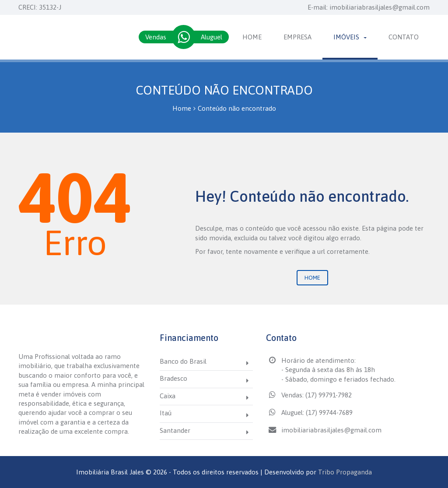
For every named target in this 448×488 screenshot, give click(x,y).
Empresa (297, 37)
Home (252, 37)
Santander (175, 430)
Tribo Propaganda (345, 472)
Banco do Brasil (183, 361)
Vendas (156, 37)
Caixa (168, 396)
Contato (404, 37)
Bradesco (173, 378)
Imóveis (350, 37)
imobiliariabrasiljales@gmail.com (380, 7)
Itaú (166, 413)
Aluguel (212, 37)
